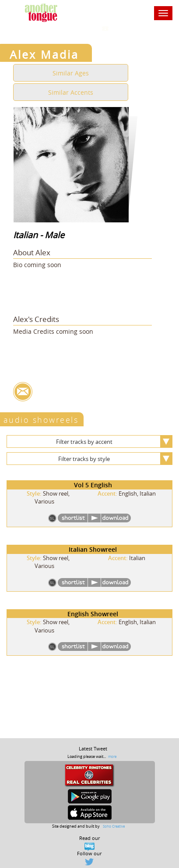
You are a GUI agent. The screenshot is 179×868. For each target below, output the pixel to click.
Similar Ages (71, 73)
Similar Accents (71, 92)
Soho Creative (114, 826)
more (112, 756)
